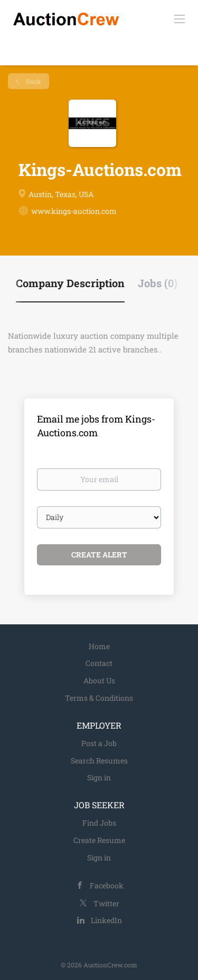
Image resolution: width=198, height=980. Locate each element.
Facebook (107, 885)
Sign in (99, 777)
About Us (99, 680)
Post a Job (99, 743)
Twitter (106, 903)
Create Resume (99, 840)
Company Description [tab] (70, 283)
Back (33, 81)
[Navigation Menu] (180, 18)
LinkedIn (106, 920)
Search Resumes (99, 761)
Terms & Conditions (99, 698)
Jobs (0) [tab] (158, 283)
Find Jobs (99, 823)
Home (99, 646)
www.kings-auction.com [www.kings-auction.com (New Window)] (74, 211)
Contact (99, 663)
